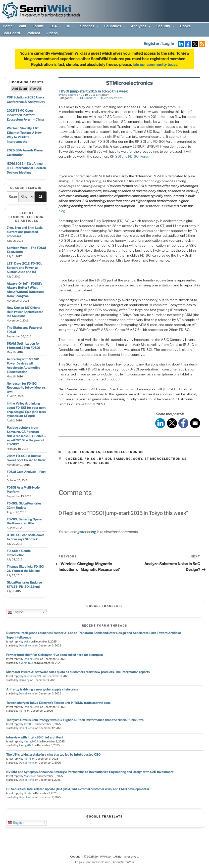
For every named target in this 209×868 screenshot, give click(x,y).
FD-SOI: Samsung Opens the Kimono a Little (24, 521)
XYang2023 (26, 663)
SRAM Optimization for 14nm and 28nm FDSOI (23, 346)
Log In (168, 44)
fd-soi (91, 459)
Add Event (20, 89)
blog (62, 211)
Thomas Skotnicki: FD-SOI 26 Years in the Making (26, 569)
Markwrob (30, 776)
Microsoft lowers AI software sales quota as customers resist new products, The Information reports (78, 672)
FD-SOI (78, 98)
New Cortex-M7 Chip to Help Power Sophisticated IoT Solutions (25, 312)
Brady (27, 793)
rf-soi (105, 459)
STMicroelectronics (110, 98)
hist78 (23, 711)
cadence (74, 459)
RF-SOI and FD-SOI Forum (130, 156)
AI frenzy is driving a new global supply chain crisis (42, 689)
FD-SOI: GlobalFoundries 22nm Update (24, 505)
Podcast (33, 33)
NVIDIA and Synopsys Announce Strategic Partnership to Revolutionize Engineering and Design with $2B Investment (90, 772)
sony (138, 459)
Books (185, 26)
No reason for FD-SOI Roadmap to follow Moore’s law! (26, 388)
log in (95, 532)
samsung (122, 459)
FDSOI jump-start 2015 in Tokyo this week (93, 91)
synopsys (75, 463)
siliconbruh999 (33, 676)
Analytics (141, 26)
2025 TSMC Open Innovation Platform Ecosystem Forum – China (25, 115)
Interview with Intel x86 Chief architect (35, 737)
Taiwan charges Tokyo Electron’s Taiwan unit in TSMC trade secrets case (58, 703)
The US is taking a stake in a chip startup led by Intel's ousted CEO (53, 754)
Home (8, 26)
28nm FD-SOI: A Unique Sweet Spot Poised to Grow (26, 458)
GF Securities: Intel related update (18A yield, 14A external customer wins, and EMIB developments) (78, 789)
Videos (52, 33)
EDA (56, 26)
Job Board (11, 33)
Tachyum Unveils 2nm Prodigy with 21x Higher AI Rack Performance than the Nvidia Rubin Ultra (75, 720)
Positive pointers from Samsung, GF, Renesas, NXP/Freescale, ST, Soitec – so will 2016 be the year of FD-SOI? (26, 436)
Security (165, 26)
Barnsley (24, 680)
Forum (38, 26)
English (16, 612)
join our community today (155, 65)
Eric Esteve (69, 95)
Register (152, 44)
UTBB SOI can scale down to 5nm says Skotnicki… (25, 537)
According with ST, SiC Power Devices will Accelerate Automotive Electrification (24, 365)
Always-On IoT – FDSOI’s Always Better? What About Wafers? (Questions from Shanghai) (25, 290)
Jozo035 (29, 724)
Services (90, 26)
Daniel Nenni (27, 646)
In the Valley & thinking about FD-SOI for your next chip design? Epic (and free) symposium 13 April (26, 410)
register (80, 532)
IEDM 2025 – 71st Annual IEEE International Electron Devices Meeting (26, 168)
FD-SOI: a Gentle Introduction (19, 553)
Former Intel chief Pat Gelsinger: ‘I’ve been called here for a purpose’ (55, 655)
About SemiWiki (123, 862)
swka (27, 642)
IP (71, 26)
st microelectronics (166, 459)
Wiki (23, 26)
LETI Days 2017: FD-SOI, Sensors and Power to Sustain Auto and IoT (24, 268)
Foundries (115, 26)
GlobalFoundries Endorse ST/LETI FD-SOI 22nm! (24, 585)
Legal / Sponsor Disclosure (93, 862)
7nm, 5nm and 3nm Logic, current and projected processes (25, 232)
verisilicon (98, 463)
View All (35, 89)
